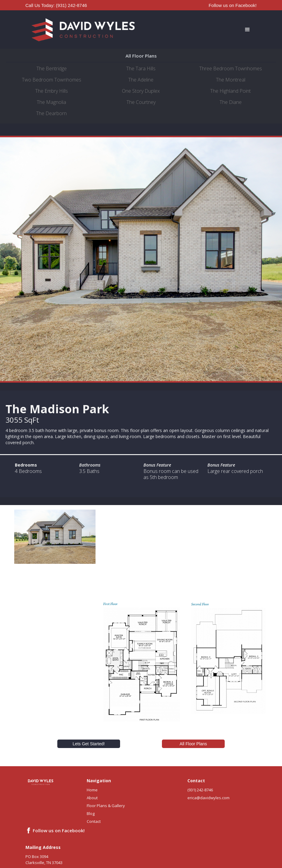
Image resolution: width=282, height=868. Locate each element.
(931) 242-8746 (200, 790)
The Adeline (141, 80)
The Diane (231, 102)
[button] (199, 30)
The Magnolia (51, 102)
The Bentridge (52, 68)
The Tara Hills (141, 68)
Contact (94, 821)
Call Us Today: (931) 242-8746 (56, 5)
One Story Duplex (141, 91)
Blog (91, 813)
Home (92, 790)
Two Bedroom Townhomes (52, 80)
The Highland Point (230, 91)
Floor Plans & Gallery (106, 806)
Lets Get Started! (89, 744)
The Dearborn (51, 113)
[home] (83, 30)
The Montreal (231, 80)
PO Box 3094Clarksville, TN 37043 (44, 860)
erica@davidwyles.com (208, 798)
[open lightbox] (55, 537)
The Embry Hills (52, 91)
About (92, 798)
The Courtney (141, 102)
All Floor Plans (193, 744)
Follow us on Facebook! (233, 5)
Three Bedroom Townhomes (231, 68)
